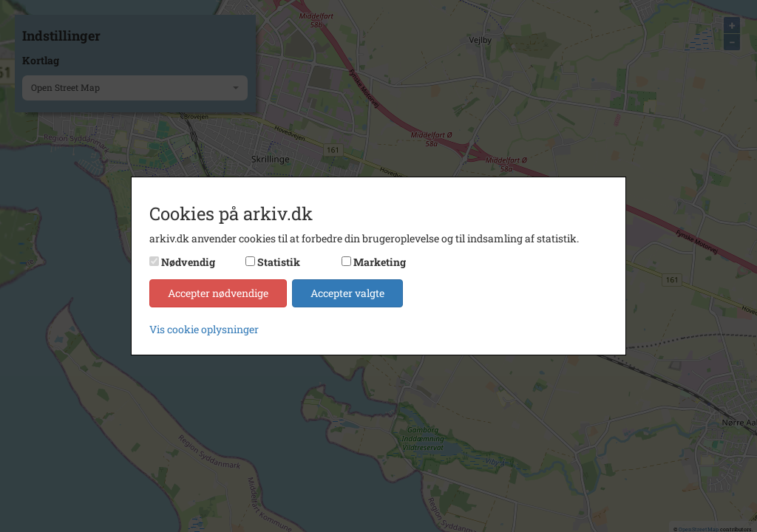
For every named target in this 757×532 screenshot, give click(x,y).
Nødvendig (188, 262)
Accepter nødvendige (218, 293)
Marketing (380, 262)
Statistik (279, 262)
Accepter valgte (347, 293)
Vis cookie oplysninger (204, 329)
